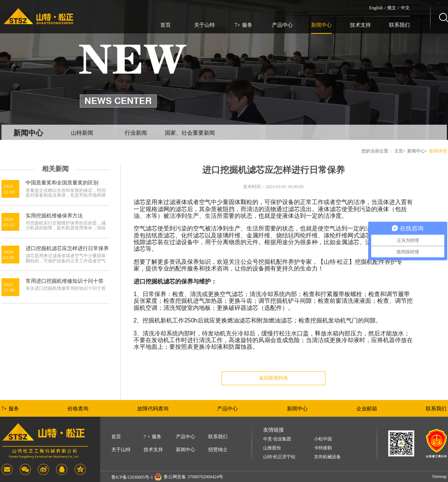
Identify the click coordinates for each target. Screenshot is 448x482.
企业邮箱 (367, 409)
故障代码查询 (153, 409)
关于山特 (205, 25)
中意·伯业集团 (277, 439)
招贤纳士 (218, 450)
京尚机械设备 (327, 457)
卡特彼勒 (323, 448)
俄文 (392, 8)
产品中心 (282, 25)
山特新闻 (82, 133)
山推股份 (272, 448)
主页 (399, 151)
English (376, 8)
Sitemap (439, 476)
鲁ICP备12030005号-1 (132, 477)
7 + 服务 (153, 437)
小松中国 (323, 439)
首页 (166, 25)
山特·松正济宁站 (279, 457)
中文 (405, 8)
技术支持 (360, 25)
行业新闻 (136, 133)
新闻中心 (321, 25)
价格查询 (78, 409)
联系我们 (399, 25)
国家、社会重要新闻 (190, 133)
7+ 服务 (243, 25)
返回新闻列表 (274, 378)
